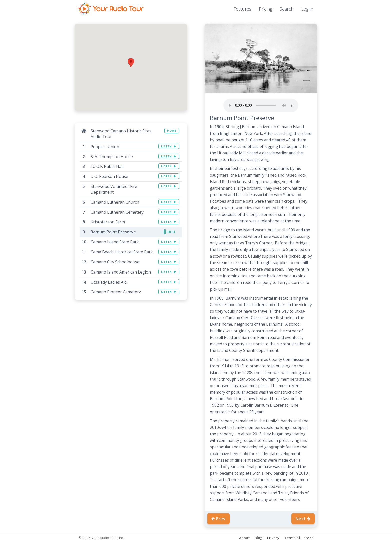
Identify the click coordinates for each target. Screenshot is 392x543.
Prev (218, 519)
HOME (172, 130)
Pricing (266, 9)
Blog (259, 538)
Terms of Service (299, 538)
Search (287, 9)
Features (243, 9)
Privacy (273, 538)
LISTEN (169, 146)
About (245, 538)
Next (303, 519)
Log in (307, 9)
